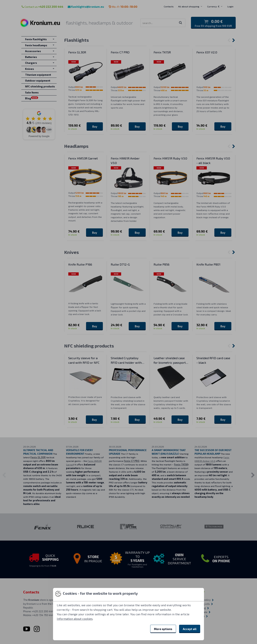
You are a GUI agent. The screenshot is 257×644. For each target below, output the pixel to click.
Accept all (190, 629)
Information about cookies (75, 619)
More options (163, 629)
